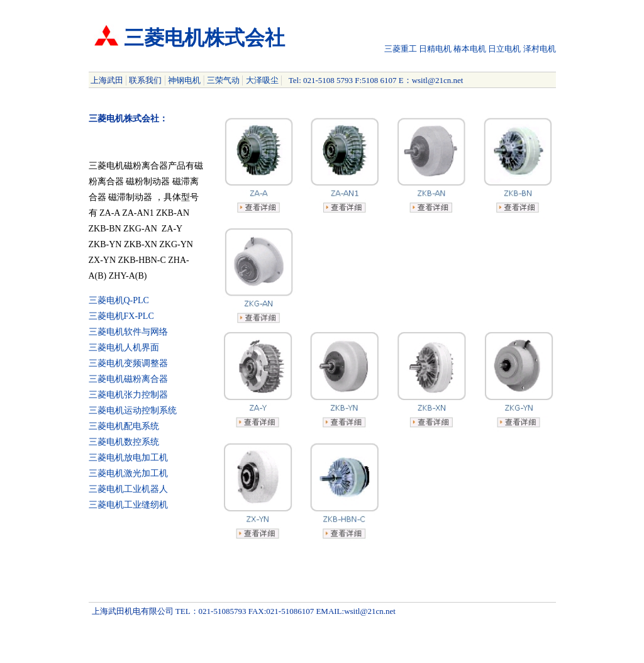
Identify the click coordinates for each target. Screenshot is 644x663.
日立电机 (504, 49)
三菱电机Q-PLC (119, 300)
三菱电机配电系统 (124, 426)
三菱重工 (401, 49)
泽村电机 (540, 49)
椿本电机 (470, 49)
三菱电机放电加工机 (128, 458)
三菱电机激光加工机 (128, 473)
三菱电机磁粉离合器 (128, 379)
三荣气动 (223, 80)
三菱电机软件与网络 (128, 332)
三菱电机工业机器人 (128, 489)
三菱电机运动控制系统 (133, 410)
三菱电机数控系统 (124, 442)
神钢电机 (184, 80)
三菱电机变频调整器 (128, 363)
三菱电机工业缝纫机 (128, 505)
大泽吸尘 (262, 80)
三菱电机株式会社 (204, 38)
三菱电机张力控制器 (128, 395)
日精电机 (435, 49)
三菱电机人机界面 (124, 348)
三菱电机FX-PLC (121, 316)
